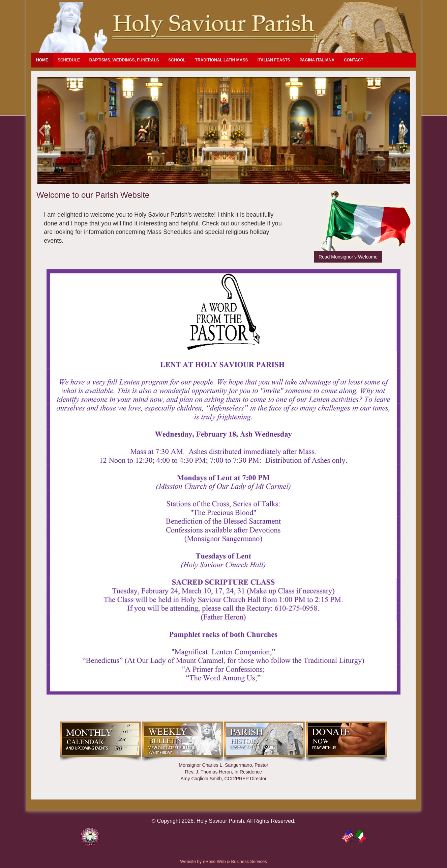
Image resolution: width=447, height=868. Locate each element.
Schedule (69, 60)
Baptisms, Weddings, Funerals (124, 60)
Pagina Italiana (317, 60)
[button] (41, 131)
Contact (354, 60)
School (177, 60)
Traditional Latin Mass (222, 60)
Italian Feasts (274, 60)
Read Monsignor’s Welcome (348, 257)
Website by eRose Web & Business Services (223, 861)
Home (42, 60)
